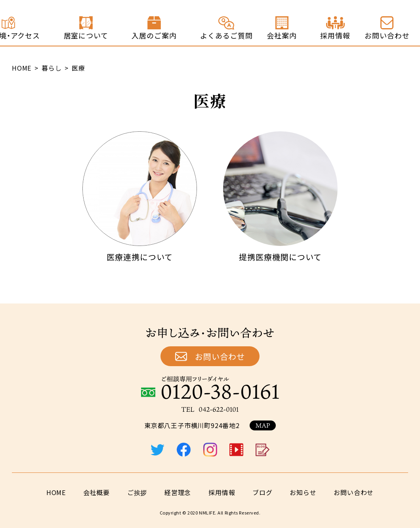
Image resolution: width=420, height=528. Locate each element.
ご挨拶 (137, 492)
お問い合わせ (220, 356)
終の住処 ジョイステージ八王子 (42, 23)
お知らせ (303, 492)
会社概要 (96, 492)
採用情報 (222, 492)
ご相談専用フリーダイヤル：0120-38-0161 (210, 388)
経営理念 (178, 492)
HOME (56, 492)
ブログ (262, 492)
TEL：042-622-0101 (210, 409)
